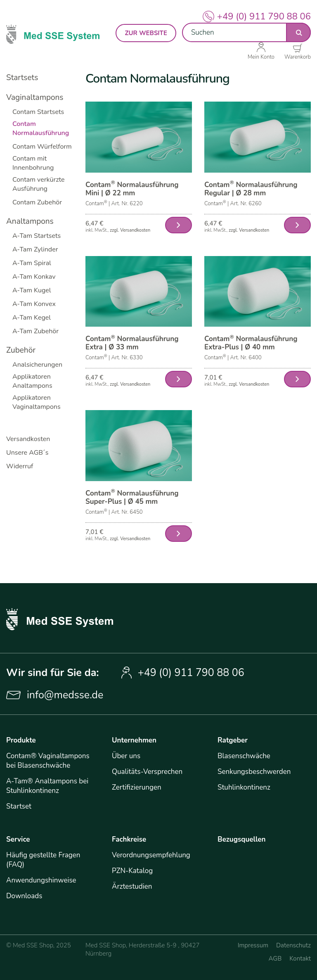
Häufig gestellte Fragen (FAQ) (43, 860)
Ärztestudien (132, 886)
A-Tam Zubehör (35, 331)
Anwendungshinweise (41, 880)
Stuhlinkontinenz (244, 787)
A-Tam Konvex (34, 304)
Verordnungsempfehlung (151, 855)
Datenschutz (293, 945)
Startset (19, 806)
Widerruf (20, 466)
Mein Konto (261, 57)
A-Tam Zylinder (35, 249)
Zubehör (21, 350)
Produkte (21, 740)
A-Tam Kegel (32, 318)
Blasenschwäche (244, 756)
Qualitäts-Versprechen (147, 772)
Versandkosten (28, 439)
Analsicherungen (37, 365)
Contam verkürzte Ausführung (39, 184)
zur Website (146, 33)
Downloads (24, 896)
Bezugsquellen (241, 839)
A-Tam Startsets (37, 236)
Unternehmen (134, 740)
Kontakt (300, 959)
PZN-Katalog (132, 871)
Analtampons (30, 221)
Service (18, 839)
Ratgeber (233, 740)
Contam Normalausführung (41, 128)
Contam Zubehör (37, 202)
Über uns (126, 756)
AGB (275, 959)
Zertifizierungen (137, 787)
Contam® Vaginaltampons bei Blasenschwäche (48, 761)
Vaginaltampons (35, 97)
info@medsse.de (65, 695)
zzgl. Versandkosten (130, 230)
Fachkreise (129, 839)
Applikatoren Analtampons (32, 381)
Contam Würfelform (42, 147)
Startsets (22, 78)
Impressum (253, 945)
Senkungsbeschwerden (254, 772)
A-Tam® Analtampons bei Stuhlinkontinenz (47, 786)
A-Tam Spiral (32, 263)
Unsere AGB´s (27, 453)
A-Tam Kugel (32, 290)
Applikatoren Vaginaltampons (37, 402)
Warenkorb (298, 57)
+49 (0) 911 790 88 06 (264, 17)
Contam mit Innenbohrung (33, 163)
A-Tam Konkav (34, 277)
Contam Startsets (38, 112)
